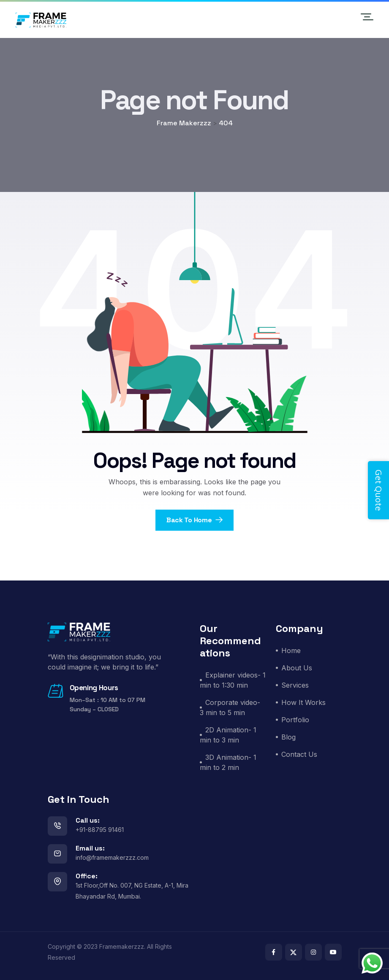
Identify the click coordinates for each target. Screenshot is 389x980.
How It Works (303, 702)
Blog (288, 737)
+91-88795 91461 (100, 830)
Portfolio (295, 720)
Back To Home (194, 520)
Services (295, 685)
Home (291, 651)
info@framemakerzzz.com (112, 857)
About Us (297, 668)
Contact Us (299, 754)
